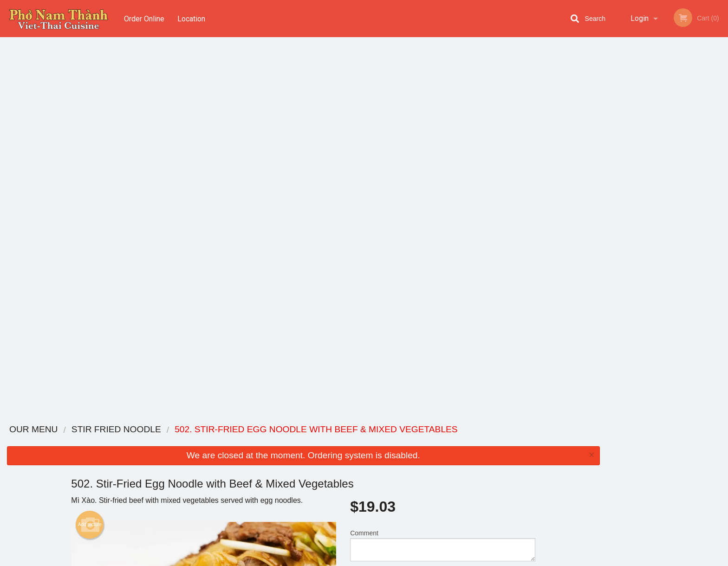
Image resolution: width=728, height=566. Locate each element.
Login (640, 18)
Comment (443, 167)
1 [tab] (632, 191)
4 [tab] (674, 191)
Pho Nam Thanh (170, 430)
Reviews (421, 453)
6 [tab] (702, 191)
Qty (378, 204)
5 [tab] (688, 191)
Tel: (512, 465)
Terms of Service (380, 559)
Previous (614, 131)
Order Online (144, 18)
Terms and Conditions (438, 465)
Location (192, 18)
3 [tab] (660, 191)
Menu (340, 442)
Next (721, 131)
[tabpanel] (667, 131)
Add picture (90, 146)
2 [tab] (646, 191)
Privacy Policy (428, 476)
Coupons (421, 442)
